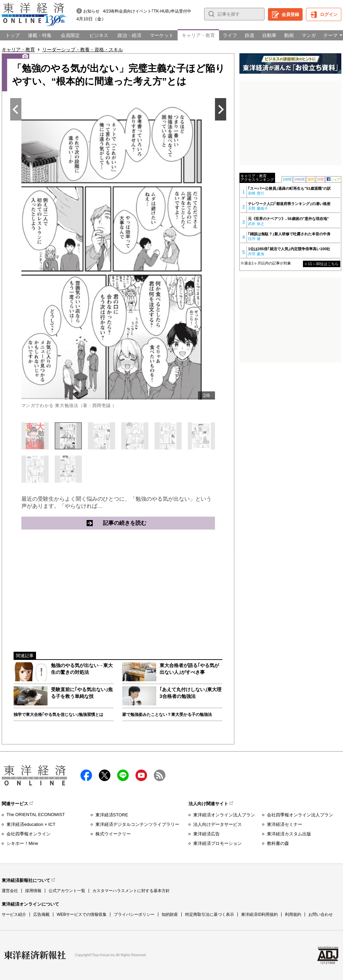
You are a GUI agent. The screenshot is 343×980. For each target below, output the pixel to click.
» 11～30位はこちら (322, 264)
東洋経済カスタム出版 (289, 834)
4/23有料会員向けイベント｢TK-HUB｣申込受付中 (147, 11)
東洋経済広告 (206, 834)
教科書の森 (278, 843)
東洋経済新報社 (35, 955)
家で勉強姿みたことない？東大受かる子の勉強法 (167, 715)
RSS (160, 775)
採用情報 (33, 891)
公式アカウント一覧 (67, 891)
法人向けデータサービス (218, 824)
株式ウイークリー (113, 834)
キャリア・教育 (18, 50)
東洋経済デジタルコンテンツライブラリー (137, 824)
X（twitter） (105, 775)
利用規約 (293, 914)
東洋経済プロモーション (218, 843)
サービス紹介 (14, 914)
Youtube (141, 775)
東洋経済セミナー (285, 824)
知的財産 (170, 914)
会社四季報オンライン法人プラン (300, 815)
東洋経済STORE (112, 815)
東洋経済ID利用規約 (259, 914)
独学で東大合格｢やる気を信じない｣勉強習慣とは (58, 715)
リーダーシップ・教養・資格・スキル (83, 50)
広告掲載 (41, 914)
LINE (123, 775)
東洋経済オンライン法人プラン (224, 815)
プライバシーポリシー (134, 914)
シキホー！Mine (22, 843)
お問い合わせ (321, 914)
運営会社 (10, 891)
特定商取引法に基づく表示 (210, 914)
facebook (86, 775)
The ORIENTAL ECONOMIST (36, 815)
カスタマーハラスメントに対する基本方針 (131, 891)
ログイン (329, 14)
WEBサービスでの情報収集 (82, 914)
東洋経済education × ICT (31, 824)
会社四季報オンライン (29, 834)
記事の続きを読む (151, 523)
